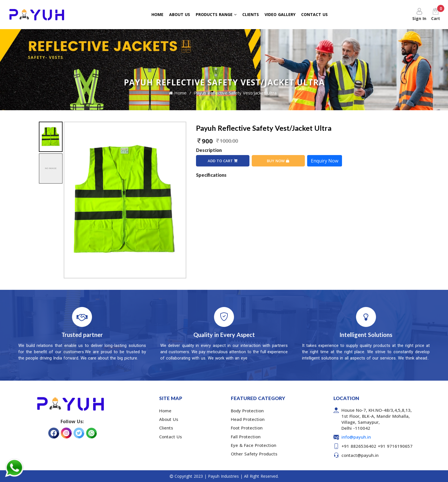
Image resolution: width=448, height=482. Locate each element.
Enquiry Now (325, 161)
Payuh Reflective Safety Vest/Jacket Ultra (235, 93)
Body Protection (247, 411)
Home (178, 93)
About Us (169, 419)
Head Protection (248, 419)
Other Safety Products (254, 454)
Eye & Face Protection (254, 445)
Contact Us (171, 437)
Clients (166, 428)
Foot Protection (247, 428)
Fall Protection (246, 437)
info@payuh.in (356, 437)
